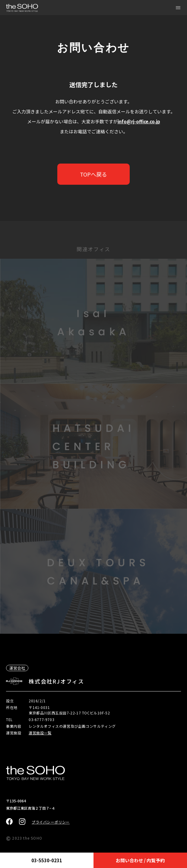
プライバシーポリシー (51, 822)
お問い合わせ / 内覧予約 (140, 860)
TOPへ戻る (93, 174)
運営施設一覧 (40, 733)
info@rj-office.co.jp (139, 121)
